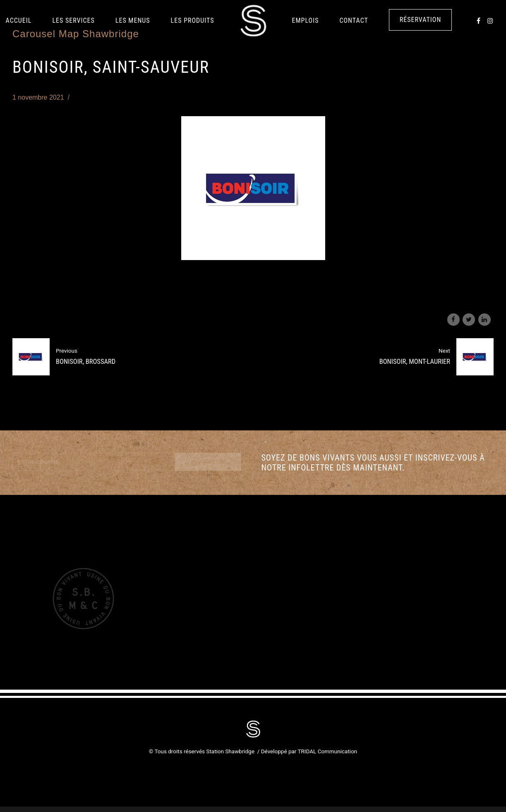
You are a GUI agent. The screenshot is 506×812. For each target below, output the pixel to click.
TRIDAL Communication (327, 751)
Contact (354, 20)
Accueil (19, 20)
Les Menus (133, 20)
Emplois (306, 20)
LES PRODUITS (193, 20)
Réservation (421, 20)
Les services (73, 20)
